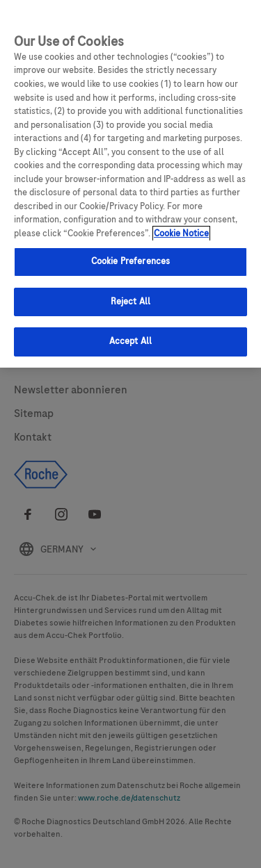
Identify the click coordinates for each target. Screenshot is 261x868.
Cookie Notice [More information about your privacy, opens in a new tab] (181, 234)
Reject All (130, 302)
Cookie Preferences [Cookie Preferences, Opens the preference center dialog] (130, 261)
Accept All (130, 341)
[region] (130, 184)
